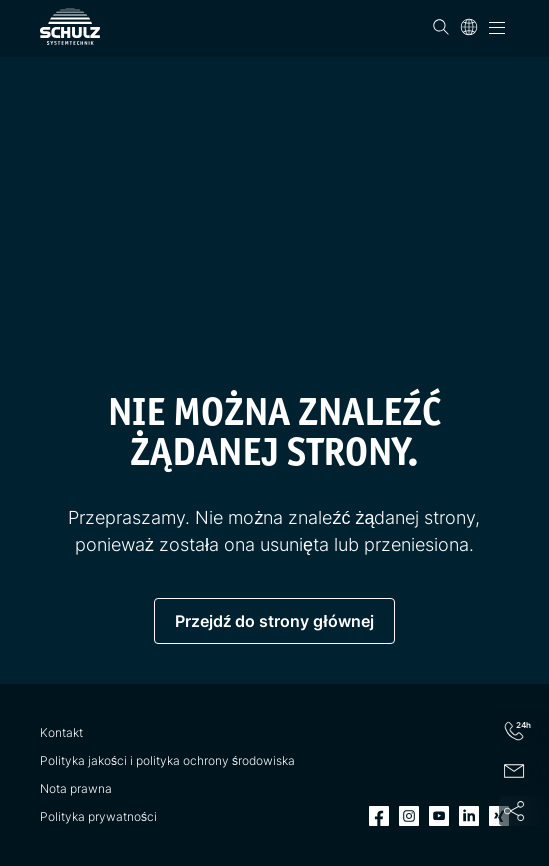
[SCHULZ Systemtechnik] (70, 26)
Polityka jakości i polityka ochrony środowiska (167, 760)
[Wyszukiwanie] (441, 27)
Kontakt (61, 732)
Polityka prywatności (98, 816)
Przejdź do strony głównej (274, 621)
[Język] (469, 27)
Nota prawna (76, 788)
